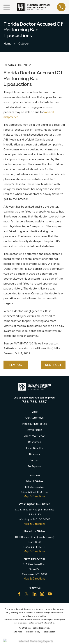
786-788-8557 (34, 402)
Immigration (34, 430)
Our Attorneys (34, 418)
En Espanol (34, 466)
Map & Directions (34, 496)
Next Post (53, 365)
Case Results (34, 448)
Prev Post (16, 365)
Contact (34, 460)
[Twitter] (27, 594)
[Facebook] (19, 594)
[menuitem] (18, 632)
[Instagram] (42, 594)
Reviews (34, 454)
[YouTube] (50, 594)
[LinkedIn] (34, 594)
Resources (34, 442)
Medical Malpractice (34, 424)
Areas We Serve (34, 436)
